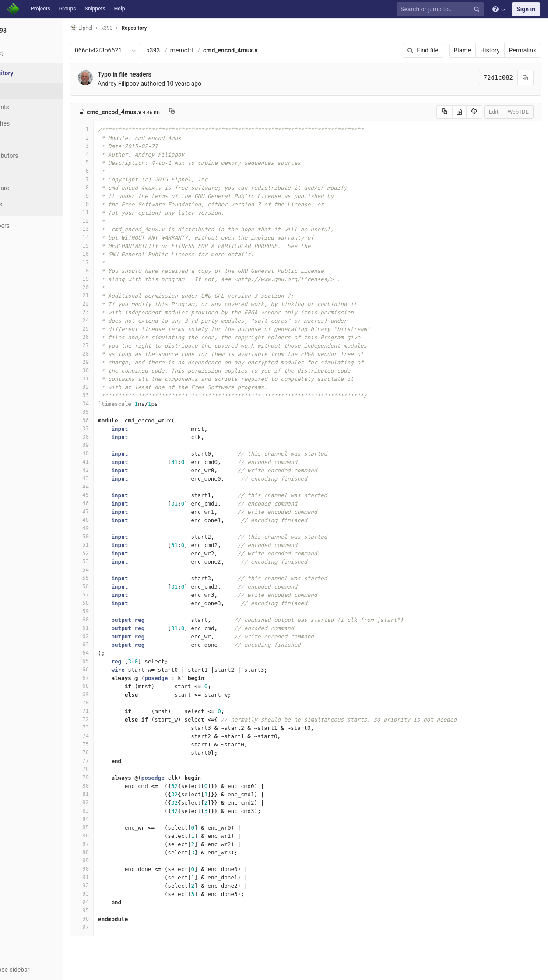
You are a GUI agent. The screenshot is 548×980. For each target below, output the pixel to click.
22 (115, 304)
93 (115, 894)
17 (115, 262)
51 (115, 545)
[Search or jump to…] (442, 9)
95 (115, 910)
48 (115, 520)
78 (115, 769)
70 (115, 703)
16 (115, 254)
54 (115, 570)
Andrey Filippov (152, 84)
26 (115, 337)
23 (115, 312)
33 (115, 395)
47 (115, 511)
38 (115, 437)
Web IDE (518, 112)
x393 (187, 50)
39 (115, 445)
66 (115, 669)
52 (115, 553)
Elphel (114, 28)
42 (115, 470)
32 (115, 387)
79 (115, 777)
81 (115, 794)
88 (115, 852)
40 (115, 453)
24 (115, 320)
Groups (68, 9)
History (490, 50)
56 (115, 586)
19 (115, 279)
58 (115, 603)
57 (115, 595)
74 (115, 736)
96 (115, 919)
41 (115, 462)
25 (115, 329)
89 (115, 860)
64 (115, 653)
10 (115, 204)
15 (115, 246)
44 (115, 487)
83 (115, 811)
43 (115, 478)
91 (115, 877)
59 (115, 611)
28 (115, 354)
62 (115, 636)
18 (115, 270)
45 (115, 495)
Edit (494, 112)
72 (115, 719)
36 (115, 420)
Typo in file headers (158, 74)
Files (24, 91)
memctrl (215, 50)
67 (115, 678)
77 (115, 761)
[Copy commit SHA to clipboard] (526, 78)
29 (115, 362)
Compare (30, 188)
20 (115, 287)
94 (115, 902)
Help (120, 9)
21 (115, 295)
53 (115, 561)
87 (115, 844)
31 (115, 378)
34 (115, 403)
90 (115, 869)
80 (115, 786)
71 (115, 711)
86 (115, 835)
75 (115, 744)
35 (115, 412)
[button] (48, 970)
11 (115, 212)
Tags (24, 140)
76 (115, 752)
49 (115, 528)
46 (115, 503)
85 (115, 827)
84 (115, 819)
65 (115, 661)
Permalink (523, 50)
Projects (40, 9)
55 (115, 578)
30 (115, 370)
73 (115, 727)
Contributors (35, 156)
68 (115, 686)
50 (115, 536)
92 (115, 885)
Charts (26, 204)
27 (115, 345)
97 (115, 927)
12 (115, 221)
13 (115, 229)
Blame (462, 50)
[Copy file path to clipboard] (205, 112)
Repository (168, 28)
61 (115, 628)
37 (115, 428)
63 (115, 644)
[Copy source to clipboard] (444, 112)
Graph (26, 172)
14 (115, 237)
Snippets (95, 9)
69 (115, 694)
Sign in (526, 9)
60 (115, 619)
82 (115, 802)
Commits (30, 107)
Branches (30, 123)
